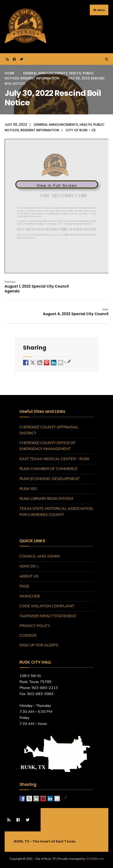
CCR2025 (28, 636)
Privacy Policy (35, 626)
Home (9, 73)
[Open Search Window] (106, 59)
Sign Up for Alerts (39, 645)
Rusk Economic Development (50, 479)
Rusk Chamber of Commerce (48, 469)
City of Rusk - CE (81, 130)
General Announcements (45, 73)
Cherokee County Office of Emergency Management (47, 446)
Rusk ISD (28, 489)
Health (75, 73)
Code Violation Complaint (47, 606)
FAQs (24, 586)
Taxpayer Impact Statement (48, 616)
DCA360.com (95, 859)
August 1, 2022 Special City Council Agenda (37, 287)
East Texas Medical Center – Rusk (54, 459)
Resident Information (40, 78)
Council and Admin (40, 556)
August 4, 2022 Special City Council (76, 312)
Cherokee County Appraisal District (49, 430)
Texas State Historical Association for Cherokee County (56, 512)
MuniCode (30, 596)
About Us (29, 576)
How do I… (30, 566)
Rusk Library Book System (46, 499)
